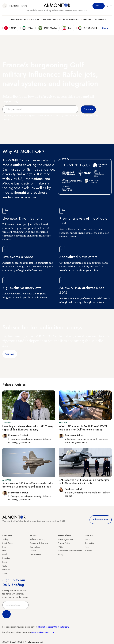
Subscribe (99, 6)
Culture (35, 19)
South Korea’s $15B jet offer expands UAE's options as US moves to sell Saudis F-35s (28, 485)
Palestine (6, 558)
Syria (5, 573)
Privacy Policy (64, 543)
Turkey (5, 539)
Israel (5, 554)
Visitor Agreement (65, 539)
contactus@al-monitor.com (42, 632)
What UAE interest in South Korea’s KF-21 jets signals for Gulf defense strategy (83, 428)
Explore (87, 19)
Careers (89, 551)
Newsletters (14, 6)
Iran (4, 547)
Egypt (5, 562)
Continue (10, 354)
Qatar (5, 566)
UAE (4, 551)
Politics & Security (18, 19)
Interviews (100, 19)
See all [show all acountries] (106, 28)
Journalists (90, 543)
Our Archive (35, 554)
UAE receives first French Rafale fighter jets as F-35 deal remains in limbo (84, 482)
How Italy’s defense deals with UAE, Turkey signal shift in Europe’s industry (28, 428)
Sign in (109, 6)
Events (24, 6)
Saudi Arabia (8, 543)
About (88, 539)
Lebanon (6, 570)
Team (88, 547)
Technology (49, 19)
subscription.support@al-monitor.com (53, 627)
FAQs (60, 547)
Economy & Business (69, 19)
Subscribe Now (101, 520)
